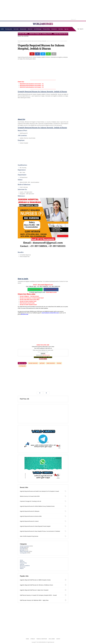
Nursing (39, 41)
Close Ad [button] (73, 19)
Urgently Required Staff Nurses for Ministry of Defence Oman (36, 585)
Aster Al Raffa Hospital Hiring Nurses (29, 536)
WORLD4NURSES (43, 24)
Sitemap (22, 564)
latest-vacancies (35, 41)
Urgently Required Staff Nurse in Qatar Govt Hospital (34, 590)
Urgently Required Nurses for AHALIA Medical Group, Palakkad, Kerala (37, 506)
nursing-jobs (44, 41)
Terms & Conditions (25, 566)
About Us (22, 562)
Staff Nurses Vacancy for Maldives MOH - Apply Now (34, 600)
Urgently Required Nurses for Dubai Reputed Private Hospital (35, 526)
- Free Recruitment (34, 296)
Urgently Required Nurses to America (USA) (31, 516)
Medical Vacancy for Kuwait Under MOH (18, 34)
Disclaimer (54, 29)
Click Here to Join (51, 292)
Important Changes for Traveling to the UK (42, 34)
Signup (22, 568)
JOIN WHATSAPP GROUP (35, 289)
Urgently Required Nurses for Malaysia (30, 511)
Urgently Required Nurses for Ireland (29, 521)
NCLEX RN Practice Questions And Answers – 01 (32, 84)
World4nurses (46, 355)
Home (19, 41)
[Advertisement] (43, 10)
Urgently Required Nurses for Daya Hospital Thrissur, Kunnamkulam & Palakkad (40, 531)
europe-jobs (23, 547)
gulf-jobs (29, 41)
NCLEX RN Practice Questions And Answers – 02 (32, 86)
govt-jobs (22, 549)
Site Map (61, 29)
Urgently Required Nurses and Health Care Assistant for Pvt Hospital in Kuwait (39, 491)
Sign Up (66, 29)
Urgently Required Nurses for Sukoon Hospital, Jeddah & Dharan (41, 47)
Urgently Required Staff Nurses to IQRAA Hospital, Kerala (35, 580)
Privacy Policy (23, 563)
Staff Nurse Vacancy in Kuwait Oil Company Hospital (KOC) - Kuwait (38, 595)
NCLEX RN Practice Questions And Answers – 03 (32, 87)
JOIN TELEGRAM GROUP (51, 289)
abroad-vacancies (24, 41)
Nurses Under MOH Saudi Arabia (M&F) (30, 300)
